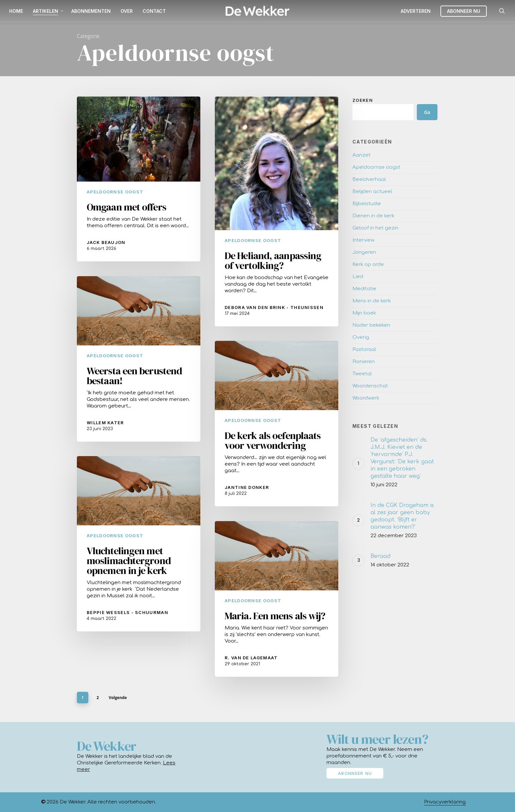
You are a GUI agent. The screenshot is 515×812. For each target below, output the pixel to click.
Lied (358, 277)
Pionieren (364, 362)
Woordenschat (370, 386)
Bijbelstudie (367, 204)
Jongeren (364, 252)
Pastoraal (364, 350)
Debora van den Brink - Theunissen (274, 307)
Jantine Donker (247, 505)
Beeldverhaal (369, 179)
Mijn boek (364, 313)
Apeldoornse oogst (115, 192)
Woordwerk (366, 398)
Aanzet (361, 155)
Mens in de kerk (372, 301)
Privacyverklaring (445, 802)
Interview (363, 240)
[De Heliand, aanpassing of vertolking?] (277, 212)
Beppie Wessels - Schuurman (127, 622)
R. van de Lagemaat (251, 676)
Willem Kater (105, 432)
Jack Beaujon (106, 242)
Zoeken (363, 100)
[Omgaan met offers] (139, 179)
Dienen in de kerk (373, 216)
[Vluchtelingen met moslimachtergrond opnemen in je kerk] (139, 553)
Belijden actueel (372, 192)
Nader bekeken (371, 325)
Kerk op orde (368, 264)
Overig (361, 337)
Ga (427, 112)
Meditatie (364, 289)
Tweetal (362, 374)
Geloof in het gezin (375, 228)
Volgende (118, 698)
